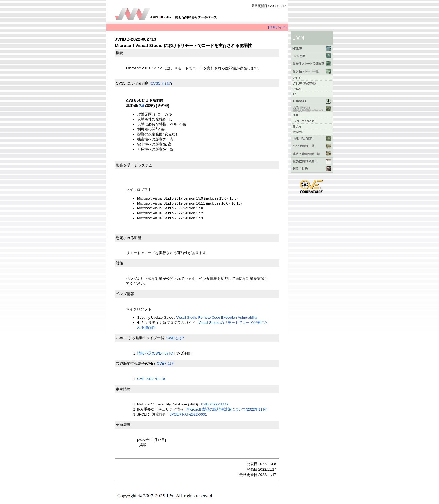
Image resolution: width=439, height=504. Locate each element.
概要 (120, 53)
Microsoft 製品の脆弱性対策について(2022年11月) (227, 409)
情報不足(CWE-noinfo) (155, 353)
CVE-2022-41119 (151, 379)
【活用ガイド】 (277, 27)
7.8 (142, 106)
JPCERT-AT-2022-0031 (188, 414)
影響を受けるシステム (134, 165)
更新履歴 (123, 425)
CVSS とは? (161, 83)
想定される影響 (129, 238)
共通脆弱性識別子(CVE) (135, 363)
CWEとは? (175, 338)
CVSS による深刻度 (132, 83)
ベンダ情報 (125, 294)
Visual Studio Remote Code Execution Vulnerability (217, 317)
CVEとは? (165, 363)
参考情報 (123, 389)
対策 (120, 263)
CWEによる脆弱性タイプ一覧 (140, 338)
